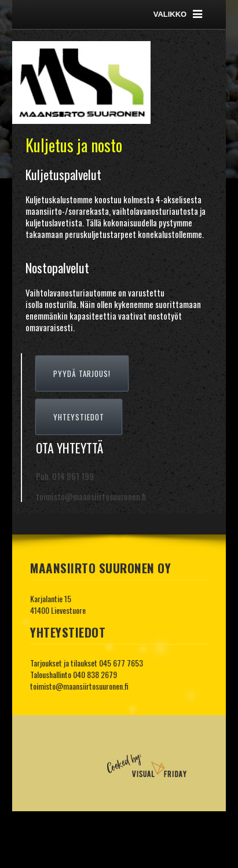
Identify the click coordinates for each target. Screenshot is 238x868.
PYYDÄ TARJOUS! (82, 373)
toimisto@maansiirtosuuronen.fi (79, 686)
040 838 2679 (95, 674)
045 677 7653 (121, 663)
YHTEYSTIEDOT (79, 417)
